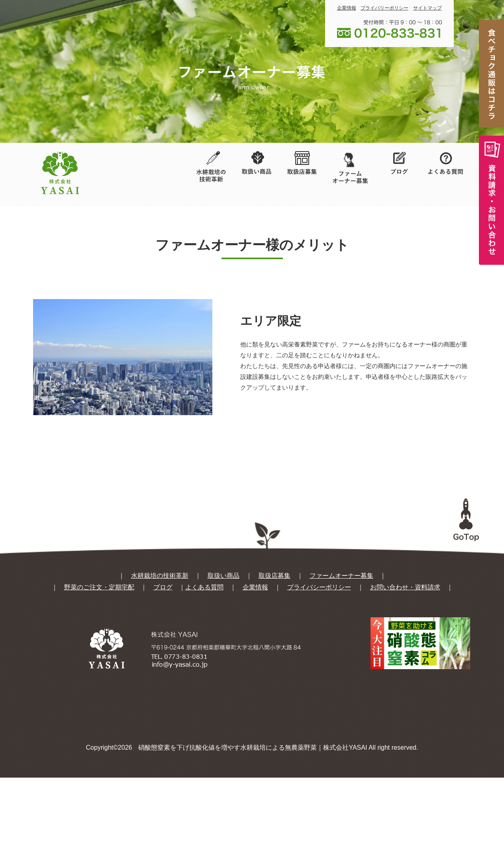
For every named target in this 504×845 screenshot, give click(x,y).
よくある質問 (204, 655)
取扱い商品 (224, 643)
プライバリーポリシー (384, 8)
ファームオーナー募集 (341, 643)
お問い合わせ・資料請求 (405, 655)
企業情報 (347, 8)
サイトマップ (428, 8)
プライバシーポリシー (319, 655)
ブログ (163, 655)
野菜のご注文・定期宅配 (99, 655)
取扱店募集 (275, 643)
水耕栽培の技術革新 (160, 643)
